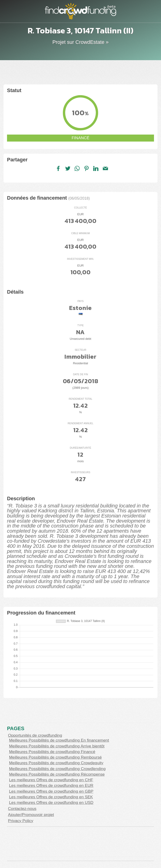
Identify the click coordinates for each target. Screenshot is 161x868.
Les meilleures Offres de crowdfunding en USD (51, 802)
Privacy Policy (21, 821)
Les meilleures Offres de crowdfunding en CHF (51, 780)
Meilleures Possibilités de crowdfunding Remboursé (55, 757)
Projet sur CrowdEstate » (80, 42)
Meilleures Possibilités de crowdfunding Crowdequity (56, 763)
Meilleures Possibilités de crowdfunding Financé (52, 752)
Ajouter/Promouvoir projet (31, 815)
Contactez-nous (22, 809)
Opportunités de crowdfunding (35, 735)
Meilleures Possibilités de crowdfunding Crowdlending (57, 769)
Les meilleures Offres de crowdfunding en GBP (51, 791)
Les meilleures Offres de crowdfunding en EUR (51, 785)
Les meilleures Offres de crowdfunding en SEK (51, 797)
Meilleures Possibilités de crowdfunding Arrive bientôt (57, 746)
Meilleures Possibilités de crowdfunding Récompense (57, 774)
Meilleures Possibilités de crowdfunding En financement (59, 740)
